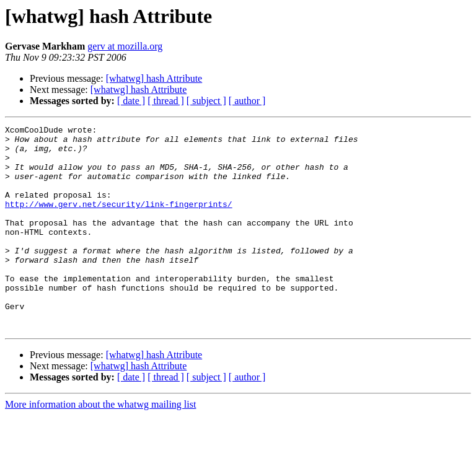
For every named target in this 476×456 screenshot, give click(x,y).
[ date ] (131, 101)
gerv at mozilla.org (125, 46)
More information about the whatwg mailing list (100, 445)
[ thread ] (166, 101)
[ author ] (247, 101)
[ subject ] (206, 101)
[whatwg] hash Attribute (154, 78)
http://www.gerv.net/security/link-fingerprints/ (119, 221)
